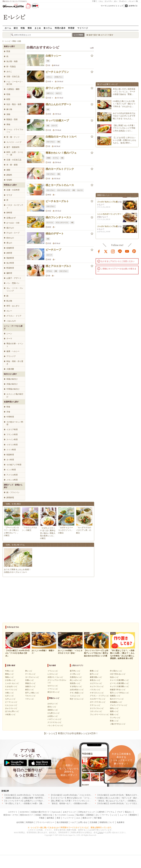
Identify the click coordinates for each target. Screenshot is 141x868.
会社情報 (20, 822)
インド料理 (11, 470)
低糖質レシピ (115, 696)
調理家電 (10, 498)
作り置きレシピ (116, 671)
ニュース (123, 815)
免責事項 (121, 822)
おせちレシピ (53, 704)
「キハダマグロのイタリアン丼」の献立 (84, 530)
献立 (16, 28)
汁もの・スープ (13, 233)
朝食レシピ (114, 714)
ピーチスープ (53, 250)
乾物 (8, 94)
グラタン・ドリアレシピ (99, 696)
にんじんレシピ (11, 705)
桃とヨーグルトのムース (60, 185)
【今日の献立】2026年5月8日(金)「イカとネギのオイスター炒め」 (78, 795)
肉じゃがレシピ (76, 680)
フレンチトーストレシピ (99, 714)
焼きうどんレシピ (77, 699)
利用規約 (30, 822)
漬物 (8, 114)
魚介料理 (10, 263)
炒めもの (10, 238)
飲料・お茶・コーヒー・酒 (15, 153)
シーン (9, 334)
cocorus (71, 815)
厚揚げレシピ (30, 683)
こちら (100, 832)
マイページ (83, 28)
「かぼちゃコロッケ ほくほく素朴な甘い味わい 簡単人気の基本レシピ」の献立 (48, 533)
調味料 (9, 175)
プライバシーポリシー (45, 822)
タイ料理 (10, 460)
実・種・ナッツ (13, 137)
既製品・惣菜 (12, 119)
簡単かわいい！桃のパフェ (61, 153)
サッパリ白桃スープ (57, 121)
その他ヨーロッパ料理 (15, 423)
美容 (58, 818)
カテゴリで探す (107, 35)
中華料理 (10, 417)
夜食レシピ (114, 721)
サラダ (9, 195)
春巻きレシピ (95, 680)
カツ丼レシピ (75, 674)
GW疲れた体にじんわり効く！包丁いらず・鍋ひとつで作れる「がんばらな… (124, 104)
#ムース (80, 190)
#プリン (49, 77)
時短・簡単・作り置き (15, 363)
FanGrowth (56, 812)
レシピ (114, 815)
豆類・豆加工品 (13, 77)
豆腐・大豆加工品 (14, 160)
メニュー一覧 (133, 1)
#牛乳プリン (59, 77)
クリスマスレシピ (54, 722)
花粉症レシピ (53, 710)
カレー (9, 311)
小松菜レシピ (10, 714)
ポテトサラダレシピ (98, 702)
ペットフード (68, 818)
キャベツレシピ (11, 690)
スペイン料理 (12, 440)
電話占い (128, 812)
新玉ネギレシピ (54, 692)
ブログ (120, 812)
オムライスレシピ (97, 686)
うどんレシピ (75, 696)
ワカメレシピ (30, 696)
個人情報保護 (62, 822)
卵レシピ (29, 671)
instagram (113, 251)
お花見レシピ (53, 716)
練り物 (9, 109)
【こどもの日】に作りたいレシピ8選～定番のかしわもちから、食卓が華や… (125, 140)
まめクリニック (69, 812)
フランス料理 (12, 435)
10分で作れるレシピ (118, 674)
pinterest (134, 251)
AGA (78, 818)
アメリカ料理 (12, 475)
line (120, 251)
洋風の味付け (12, 384)
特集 (23, 28)
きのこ (9, 72)
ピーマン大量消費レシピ (119, 683)
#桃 (48, 61)
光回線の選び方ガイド (40, 812)
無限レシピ (114, 711)
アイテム (111, 812)
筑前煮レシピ (75, 683)
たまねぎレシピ (11, 686)
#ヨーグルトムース (64, 190)
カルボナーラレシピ (98, 699)
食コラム (48, 28)
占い (116, 1)
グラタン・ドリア (14, 316)
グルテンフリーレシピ (119, 705)
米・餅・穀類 (12, 165)
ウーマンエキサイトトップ (112, 6)
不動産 (42, 818)
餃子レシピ (94, 674)
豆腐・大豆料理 (13, 190)
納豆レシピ (29, 690)
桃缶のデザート (55, 234)
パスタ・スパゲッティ (15, 206)
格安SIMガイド (26, 815)
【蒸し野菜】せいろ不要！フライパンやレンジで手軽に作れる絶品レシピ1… (124, 128)
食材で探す (93, 35)
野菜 (8, 51)
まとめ (38, 28)
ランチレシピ (115, 718)
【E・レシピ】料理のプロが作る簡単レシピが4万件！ (71, 733)
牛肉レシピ (9, 671)
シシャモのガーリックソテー (109, 215)
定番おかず (11, 218)
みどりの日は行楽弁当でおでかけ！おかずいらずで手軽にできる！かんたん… (124, 116)
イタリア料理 (12, 429)
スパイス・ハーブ (14, 142)
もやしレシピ (10, 699)
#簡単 (49, 158)
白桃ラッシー (53, 56)
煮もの (9, 243)
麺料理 (9, 273)
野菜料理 (10, 268)
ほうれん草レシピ (12, 711)
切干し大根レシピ (32, 693)
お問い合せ (83, 822)
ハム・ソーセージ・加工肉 (15, 83)
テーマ (9, 339)
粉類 (8, 99)
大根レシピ (9, 693)
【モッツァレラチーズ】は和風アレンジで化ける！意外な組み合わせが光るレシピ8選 (39, 801)
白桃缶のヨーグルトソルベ (61, 137)
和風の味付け (12, 379)
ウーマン (106, 815)
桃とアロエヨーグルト (59, 266)
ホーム (8, 28)
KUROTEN (24, 812)
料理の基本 (60, 28)
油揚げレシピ (30, 686)
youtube (127, 251)
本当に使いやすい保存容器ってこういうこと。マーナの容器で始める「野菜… (124, 92)
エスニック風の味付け (15, 395)
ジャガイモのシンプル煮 (107, 203)
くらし (101, 1)
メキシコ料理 (12, 480)
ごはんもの (11, 321)
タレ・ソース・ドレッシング (15, 289)
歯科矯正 (51, 818)
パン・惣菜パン (13, 283)
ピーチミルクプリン (57, 72)
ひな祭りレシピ (54, 713)
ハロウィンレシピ (54, 719)
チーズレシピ (30, 674)
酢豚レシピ (94, 671)
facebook (99, 251)
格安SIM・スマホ (11, 815)
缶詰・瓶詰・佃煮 (14, 104)
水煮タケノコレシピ (55, 677)
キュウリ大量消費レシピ (119, 686)
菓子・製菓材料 (13, 147)
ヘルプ (73, 822)
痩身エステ (87, 818)
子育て (95, 1)
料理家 (71, 28)
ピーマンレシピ (11, 702)
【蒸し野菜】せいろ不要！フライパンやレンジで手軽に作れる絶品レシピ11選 (83, 801)
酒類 (8, 170)
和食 (8, 407)
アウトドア (11, 356)
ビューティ (109, 1)
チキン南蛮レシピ (77, 693)
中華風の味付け (13, 389)
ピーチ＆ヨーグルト (57, 201)
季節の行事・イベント (15, 345)
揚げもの (10, 228)
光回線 (38, 815)
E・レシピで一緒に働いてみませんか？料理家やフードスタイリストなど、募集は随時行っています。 (70, 827)
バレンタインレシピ (55, 725)
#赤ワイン (50, 93)
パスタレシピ (95, 690)
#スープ (54, 126)
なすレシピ (9, 696)
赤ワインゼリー (55, 88)
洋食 (8, 412)
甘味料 (9, 180)
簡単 (30, 28)
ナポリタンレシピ (97, 693)
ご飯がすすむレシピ (118, 724)
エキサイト (133, 6)
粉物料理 (10, 248)
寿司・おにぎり (13, 306)
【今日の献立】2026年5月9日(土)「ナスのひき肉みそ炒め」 (28, 795)
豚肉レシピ (9, 674)
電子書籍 (98, 818)
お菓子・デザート (14, 278)
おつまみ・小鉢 (13, 223)
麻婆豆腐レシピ (96, 677)
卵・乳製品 (11, 67)
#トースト (50, 223)
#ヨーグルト (51, 142)
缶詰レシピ (114, 677)
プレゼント (123, 1)
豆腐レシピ (29, 680)
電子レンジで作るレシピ (119, 693)
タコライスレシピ (97, 708)
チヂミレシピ (95, 705)
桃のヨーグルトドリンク (60, 169)
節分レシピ (52, 707)
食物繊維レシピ (116, 702)
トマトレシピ (53, 689)
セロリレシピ (53, 686)
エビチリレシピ (96, 683)
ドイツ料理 (11, 450)
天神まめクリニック (87, 812)
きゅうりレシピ (11, 708)
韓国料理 (10, 455)
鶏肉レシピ (9, 677)
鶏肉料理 (10, 258)
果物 (8, 124)
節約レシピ (114, 708)
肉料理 (9, 253)
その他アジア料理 (14, 465)
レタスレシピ (53, 674)
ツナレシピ (29, 699)
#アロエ (49, 271)
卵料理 (9, 213)
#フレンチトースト (62, 223)
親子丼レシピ (75, 671)
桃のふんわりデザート (59, 104)
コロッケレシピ (96, 711)
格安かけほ (48, 815)
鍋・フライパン (13, 492)
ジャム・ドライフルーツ (15, 131)
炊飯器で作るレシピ (118, 690)
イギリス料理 (12, 445)
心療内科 (101, 812)
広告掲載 (93, 822)
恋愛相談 (90, 815)
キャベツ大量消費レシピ (119, 680)
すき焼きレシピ (76, 686)
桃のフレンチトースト (59, 217)
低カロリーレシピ (117, 699)
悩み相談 (80, 815)
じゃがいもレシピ (12, 683)
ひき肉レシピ (10, 680)
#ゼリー (59, 93)
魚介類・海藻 (12, 61)
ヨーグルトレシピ (32, 677)
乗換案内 (133, 815)
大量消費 (10, 369)
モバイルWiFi (60, 815)
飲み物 (9, 301)
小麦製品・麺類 (13, 89)
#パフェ (56, 158)
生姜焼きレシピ (76, 677)
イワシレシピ (53, 671)
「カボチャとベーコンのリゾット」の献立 (66, 530)
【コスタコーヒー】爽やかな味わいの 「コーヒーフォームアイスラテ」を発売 (83, 798)
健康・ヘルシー (13, 351)
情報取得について (107, 822)
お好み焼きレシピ (77, 690)
